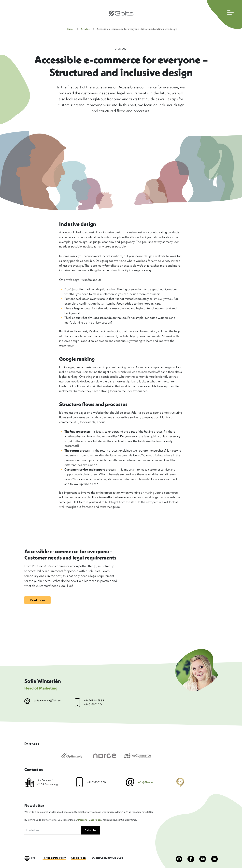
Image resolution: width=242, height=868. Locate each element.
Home (69, 29)
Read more (37, 600)
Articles (85, 29)
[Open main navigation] (223, 14)
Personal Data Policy (90, 820)
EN (31, 858)
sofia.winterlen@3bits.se (47, 700)
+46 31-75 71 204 (93, 704)
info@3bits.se (146, 782)
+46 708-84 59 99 (94, 700)
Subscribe (91, 830)
